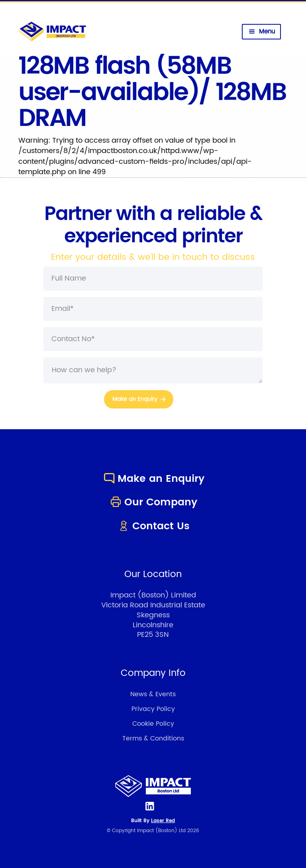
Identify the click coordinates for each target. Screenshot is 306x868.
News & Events (153, 694)
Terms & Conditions (153, 738)
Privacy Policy (153, 709)
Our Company (153, 502)
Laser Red (163, 821)
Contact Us (153, 526)
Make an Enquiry (153, 479)
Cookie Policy (153, 724)
